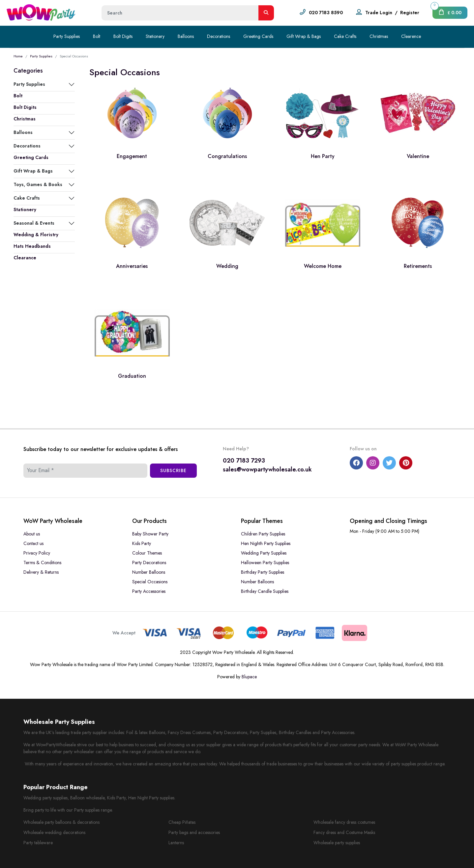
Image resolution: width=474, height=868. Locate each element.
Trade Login (379, 13)
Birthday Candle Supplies (265, 591)
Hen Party (323, 156)
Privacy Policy (37, 553)
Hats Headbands (32, 246)
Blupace (249, 677)
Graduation (132, 376)
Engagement (132, 156)
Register (410, 13)
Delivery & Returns (41, 572)
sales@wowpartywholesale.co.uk (267, 469)
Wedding (227, 266)
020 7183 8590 (326, 13)
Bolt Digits (123, 36)
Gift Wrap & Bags (304, 36)
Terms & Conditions (42, 563)
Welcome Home (323, 266)
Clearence (411, 36)
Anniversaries (132, 266)
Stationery (155, 36)
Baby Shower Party (150, 534)
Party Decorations (149, 563)
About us (32, 534)
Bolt (97, 36)
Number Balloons (149, 572)
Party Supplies (67, 36)
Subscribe (173, 470)
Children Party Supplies (263, 534)
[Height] (180, 13)
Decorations (219, 36)
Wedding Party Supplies (264, 553)
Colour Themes (147, 553)
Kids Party (142, 543)
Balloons (186, 36)
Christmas (379, 36)
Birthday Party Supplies (263, 572)
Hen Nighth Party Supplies (266, 543)
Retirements (418, 266)
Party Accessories (149, 591)
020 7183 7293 (244, 461)
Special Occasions (150, 582)
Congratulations (227, 156)
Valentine (418, 156)
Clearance (25, 258)
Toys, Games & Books (38, 184)
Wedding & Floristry (36, 235)
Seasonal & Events (34, 223)
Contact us (33, 543)
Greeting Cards (258, 36)
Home (18, 56)
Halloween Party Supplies (265, 563)
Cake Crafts (345, 36)
